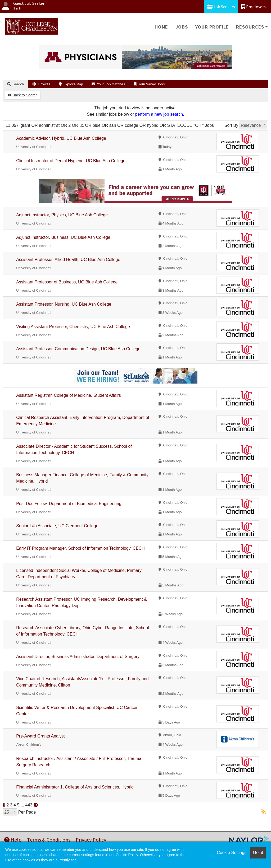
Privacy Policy (91, 840)
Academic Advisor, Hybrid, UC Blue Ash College (61, 138)
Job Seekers (221, 6)
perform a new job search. (160, 114)
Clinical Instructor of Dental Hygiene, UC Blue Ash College (71, 161)
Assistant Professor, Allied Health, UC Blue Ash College (68, 260)
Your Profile (212, 27)
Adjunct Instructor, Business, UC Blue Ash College (63, 237)
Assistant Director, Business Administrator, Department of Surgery (78, 657)
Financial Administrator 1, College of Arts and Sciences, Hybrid (75, 787)
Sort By (231, 125)
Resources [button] (250, 27)
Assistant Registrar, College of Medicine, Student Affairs (68, 395)
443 (29, 805)
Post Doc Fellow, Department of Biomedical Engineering (69, 504)
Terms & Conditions (49, 840)
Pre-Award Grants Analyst (40, 736)
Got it (258, 853)
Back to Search (23, 95)
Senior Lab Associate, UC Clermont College (57, 526)
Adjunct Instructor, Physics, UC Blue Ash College (62, 215)
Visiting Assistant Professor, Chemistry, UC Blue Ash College (73, 327)
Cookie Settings (232, 853)
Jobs (182, 27)
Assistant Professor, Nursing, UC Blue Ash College (64, 304)
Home (161, 27)
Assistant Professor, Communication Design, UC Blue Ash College (78, 349)
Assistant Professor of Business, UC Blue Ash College (67, 282)
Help (13, 840)
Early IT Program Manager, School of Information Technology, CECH (80, 548)
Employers (254, 6)
